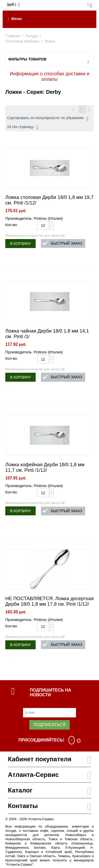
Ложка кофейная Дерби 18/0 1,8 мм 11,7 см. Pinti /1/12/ (45, 467)
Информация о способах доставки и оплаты (49, 76)
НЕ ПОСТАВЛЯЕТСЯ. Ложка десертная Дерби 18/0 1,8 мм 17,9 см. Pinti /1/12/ (49, 601)
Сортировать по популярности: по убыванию (48, 119)
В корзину (20, 244)
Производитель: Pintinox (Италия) (34, 218)
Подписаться (49, 725)
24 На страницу (23, 128)
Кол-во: (11, 225)
